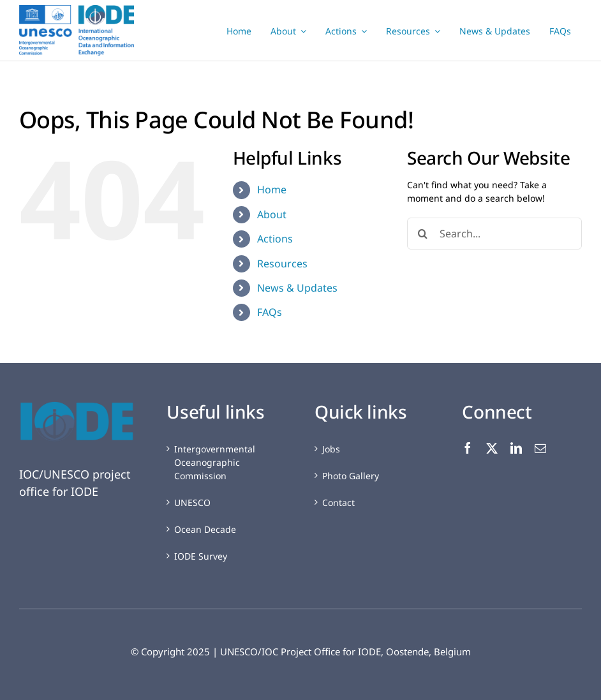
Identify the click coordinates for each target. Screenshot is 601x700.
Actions (275, 239)
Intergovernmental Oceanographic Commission (215, 462)
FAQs (270, 312)
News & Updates (297, 288)
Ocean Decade (205, 529)
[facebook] (468, 448)
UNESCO (192, 503)
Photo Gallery (351, 476)
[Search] (423, 234)
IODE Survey (201, 556)
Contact (338, 503)
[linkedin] (516, 448)
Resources (282, 264)
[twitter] (492, 448)
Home (272, 190)
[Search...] (494, 234)
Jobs (331, 449)
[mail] (540, 448)
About (272, 214)
